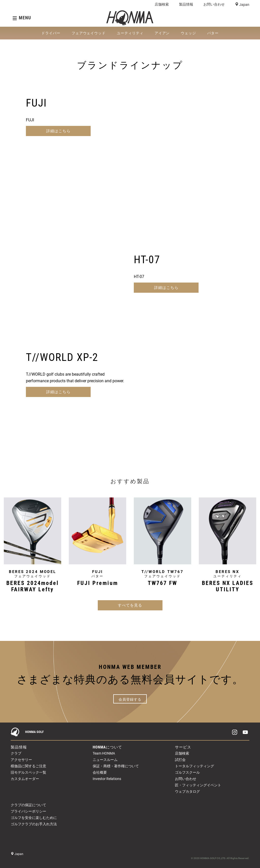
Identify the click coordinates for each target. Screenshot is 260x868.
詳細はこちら (58, 131)
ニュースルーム (105, 760)
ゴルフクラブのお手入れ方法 (34, 824)
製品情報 (186, 4)
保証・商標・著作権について (116, 766)
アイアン (162, 33)
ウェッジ (188, 33)
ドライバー (51, 33)
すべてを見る (130, 605)
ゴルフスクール (187, 772)
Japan (244, 5)
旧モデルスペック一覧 (28, 772)
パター (213, 33)
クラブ (16, 753)
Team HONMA (104, 753)
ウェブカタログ (187, 791)
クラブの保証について (28, 805)
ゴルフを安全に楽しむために (34, 818)
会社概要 (100, 772)
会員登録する (130, 699)
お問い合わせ (214, 4)
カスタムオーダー (25, 779)
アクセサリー (21, 760)
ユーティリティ (130, 33)
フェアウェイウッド (89, 33)
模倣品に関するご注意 (28, 766)
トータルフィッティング (194, 766)
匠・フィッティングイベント (198, 785)
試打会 (180, 760)
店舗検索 (162, 4)
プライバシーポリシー (28, 811)
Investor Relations (107, 779)
